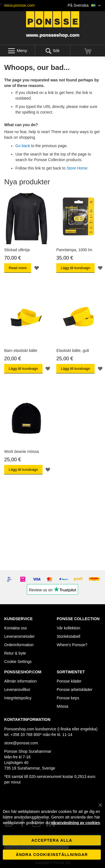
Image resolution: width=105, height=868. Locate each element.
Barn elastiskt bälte (21, 351)
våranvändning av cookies (75, 823)
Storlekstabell (69, 636)
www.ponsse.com (19, 5)
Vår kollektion (69, 628)
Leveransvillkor (17, 690)
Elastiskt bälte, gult (73, 351)
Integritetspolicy (18, 698)
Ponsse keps (68, 698)
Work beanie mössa (21, 451)
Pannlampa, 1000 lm (74, 250)
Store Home (77, 168)
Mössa (63, 706)
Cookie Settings (18, 662)
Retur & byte (15, 653)
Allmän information (20, 681)
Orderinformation (19, 645)
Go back (23, 146)
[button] (84, 6)
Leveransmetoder (19, 636)
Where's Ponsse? (72, 645)
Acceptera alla (52, 840)
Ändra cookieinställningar (52, 855)
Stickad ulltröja (17, 250)
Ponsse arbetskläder (75, 690)
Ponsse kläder (69, 681)
